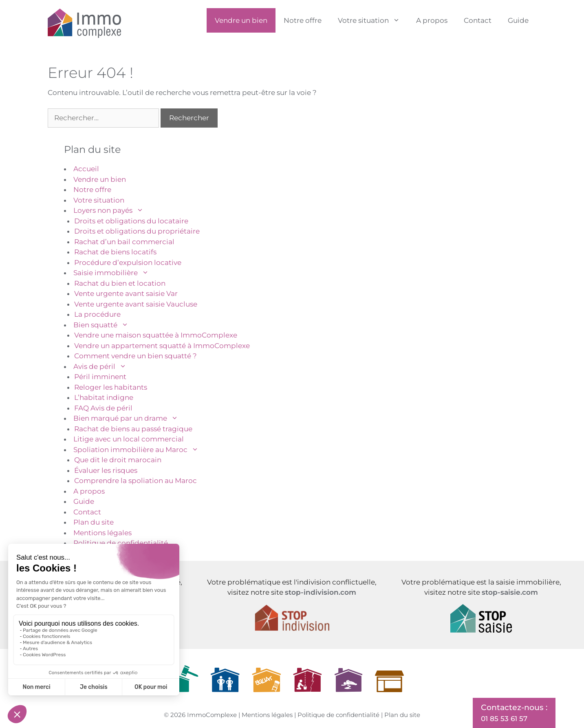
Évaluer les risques (106, 470)
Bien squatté (105, 325)
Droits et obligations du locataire (131, 221)
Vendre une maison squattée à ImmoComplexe (156, 335)
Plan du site (94, 522)
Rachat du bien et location (120, 283)
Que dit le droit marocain (118, 460)
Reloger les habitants (111, 387)
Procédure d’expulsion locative (128, 263)
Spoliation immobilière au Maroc (140, 450)
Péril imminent (100, 377)
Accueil (86, 169)
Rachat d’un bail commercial (124, 242)
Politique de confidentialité (121, 543)
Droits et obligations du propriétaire (137, 231)
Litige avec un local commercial (129, 439)
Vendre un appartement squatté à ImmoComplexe (162, 346)
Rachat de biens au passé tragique (133, 429)
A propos (432, 20)
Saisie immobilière (115, 273)
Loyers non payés (112, 210)
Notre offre (303, 20)
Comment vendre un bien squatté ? (136, 356)
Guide (518, 20)
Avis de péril (104, 366)
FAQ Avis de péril (103, 408)
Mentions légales (102, 533)
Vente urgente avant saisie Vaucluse (136, 304)
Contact (478, 20)
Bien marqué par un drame (130, 418)
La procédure (97, 314)
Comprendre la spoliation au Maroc (136, 481)
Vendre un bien (241, 20)
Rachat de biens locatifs (115, 252)
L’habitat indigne (104, 397)
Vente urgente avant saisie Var (126, 293)
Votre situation (373, 20)
